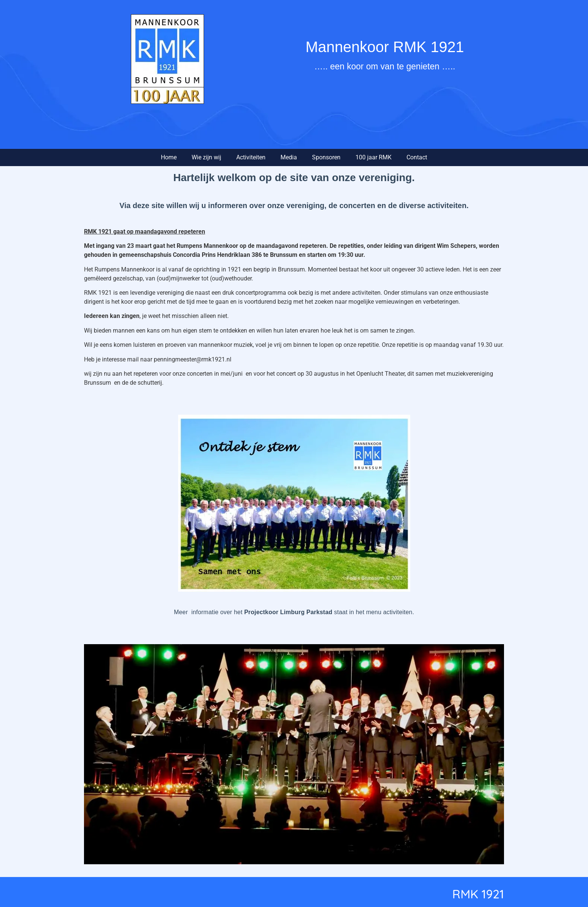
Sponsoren (326, 157)
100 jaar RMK (373, 157)
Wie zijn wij (206, 157)
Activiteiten (251, 157)
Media (289, 157)
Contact (417, 157)
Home (169, 157)
